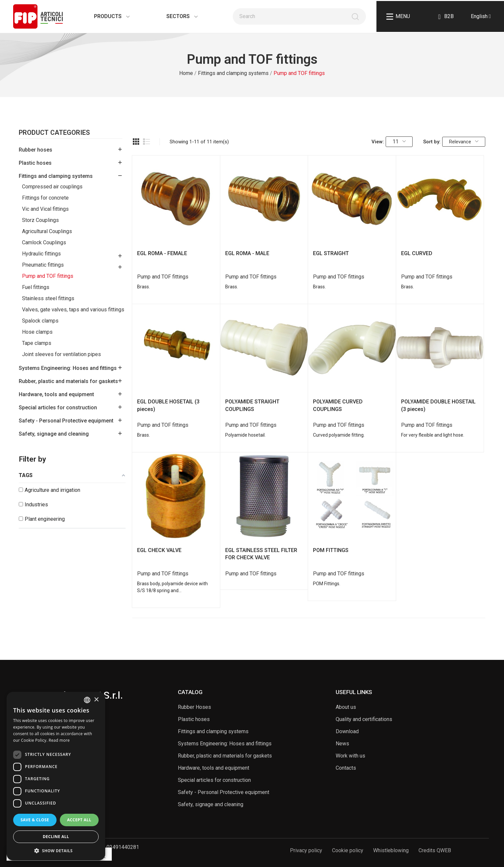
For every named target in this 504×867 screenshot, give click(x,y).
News (342, 744)
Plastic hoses (35, 163)
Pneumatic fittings (43, 265)
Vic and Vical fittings (45, 209)
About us (346, 707)
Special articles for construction (58, 408)
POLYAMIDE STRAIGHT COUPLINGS (252, 405)
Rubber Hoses (194, 707)
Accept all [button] (79, 820)
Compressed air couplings (52, 187)
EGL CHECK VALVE (159, 550)
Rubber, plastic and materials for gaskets (68, 381)
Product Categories (54, 133)
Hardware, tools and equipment (56, 394)
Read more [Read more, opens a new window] (59, 740)
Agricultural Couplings (47, 231)
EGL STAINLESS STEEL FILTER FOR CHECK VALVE (261, 554)
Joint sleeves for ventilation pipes (61, 354)
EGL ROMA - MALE (247, 253)
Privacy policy (306, 850)
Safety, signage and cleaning (54, 434)
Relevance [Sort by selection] (464, 142)
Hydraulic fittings (41, 254)
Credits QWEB (435, 850)
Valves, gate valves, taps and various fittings (73, 310)
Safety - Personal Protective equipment (66, 421)
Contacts (346, 768)
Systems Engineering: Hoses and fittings (68, 368)
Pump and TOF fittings (48, 276)
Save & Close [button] (35, 820)
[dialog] (56, 776)
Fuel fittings (36, 287)
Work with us (350, 756)
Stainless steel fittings (48, 298)
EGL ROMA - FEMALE (162, 253)
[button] (56, 851)
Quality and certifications (364, 719)
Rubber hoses (36, 150)
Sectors (175, 16)
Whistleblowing (391, 850)
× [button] (96, 700)
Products (105, 16)
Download (347, 731)
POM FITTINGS (331, 550)
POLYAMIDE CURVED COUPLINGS (338, 405)
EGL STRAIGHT (331, 253)
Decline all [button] (56, 837)
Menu (398, 17)
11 (399, 142)
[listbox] (87, 700)
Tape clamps (37, 343)
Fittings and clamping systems (56, 176)
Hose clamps (37, 332)
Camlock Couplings (44, 242)
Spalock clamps (40, 321)
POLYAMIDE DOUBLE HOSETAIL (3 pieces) (438, 405)
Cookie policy (348, 850)
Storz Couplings (40, 220)
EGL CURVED (417, 253)
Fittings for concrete (45, 198)
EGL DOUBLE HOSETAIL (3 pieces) (168, 405)
